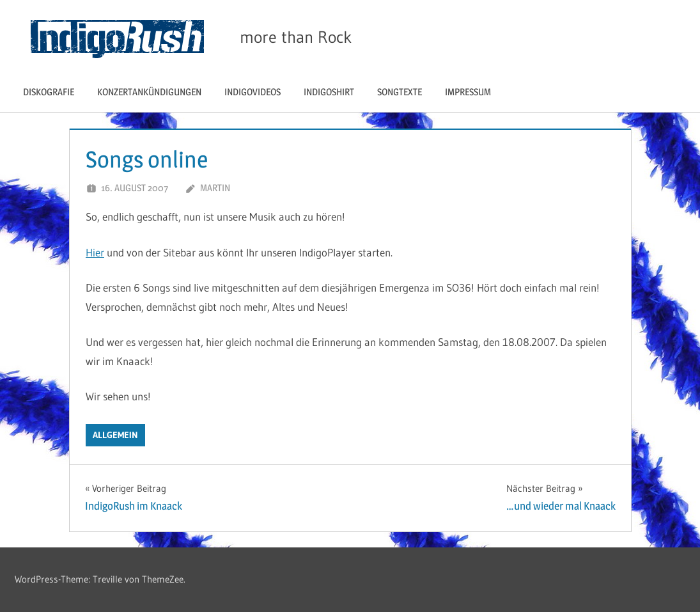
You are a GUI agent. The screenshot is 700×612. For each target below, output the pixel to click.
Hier (95, 252)
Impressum (468, 92)
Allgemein (115, 435)
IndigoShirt (329, 92)
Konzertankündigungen (149, 92)
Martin (215, 188)
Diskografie (49, 92)
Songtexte (400, 92)
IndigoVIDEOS (253, 92)
